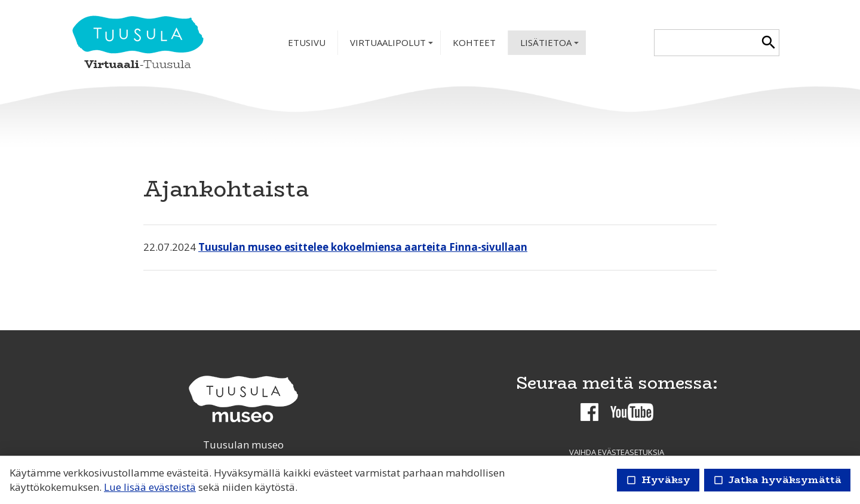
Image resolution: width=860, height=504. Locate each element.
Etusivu (307, 42)
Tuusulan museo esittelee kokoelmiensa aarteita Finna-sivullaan (363, 247)
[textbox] (706, 43)
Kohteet (474, 42)
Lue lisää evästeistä (150, 487)
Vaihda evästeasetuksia (617, 452)
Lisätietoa (551, 46)
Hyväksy (658, 480)
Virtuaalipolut (393, 46)
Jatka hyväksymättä (777, 480)
